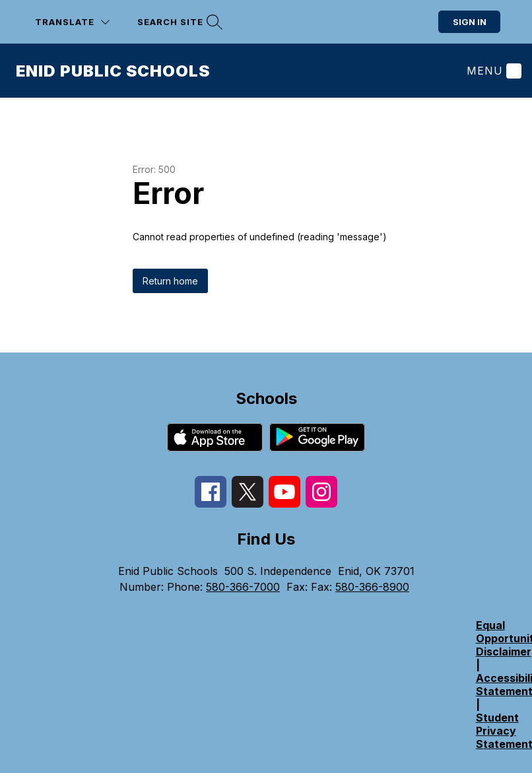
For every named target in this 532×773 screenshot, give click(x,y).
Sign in (470, 22)
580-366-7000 (243, 587)
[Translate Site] (72, 22)
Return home (170, 281)
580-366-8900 (372, 587)
